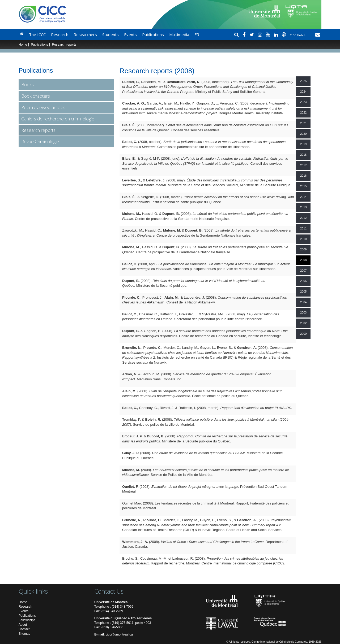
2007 (303, 271)
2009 (303, 249)
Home (23, 45)
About (23, 625)
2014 (303, 197)
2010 (303, 239)
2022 (303, 112)
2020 (303, 134)
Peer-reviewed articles (43, 107)
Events (130, 34)
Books (27, 84)
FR (197, 34)
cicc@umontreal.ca (119, 634)
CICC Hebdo (299, 35)
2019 (303, 144)
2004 (303, 302)
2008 (303, 260)
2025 (303, 81)
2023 (303, 102)
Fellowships (27, 620)
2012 (303, 218)
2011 (303, 228)
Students (110, 34)
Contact (24, 629)
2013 (303, 207)
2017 (303, 165)
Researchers (85, 34)
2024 (303, 92)
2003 (303, 312)
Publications (153, 34)
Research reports (38, 130)
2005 (303, 291)
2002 (303, 323)
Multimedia (179, 34)
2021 (303, 123)
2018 (303, 155)
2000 (303, 334)
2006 (303, 281)
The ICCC (37, 34)
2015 (303, 186)
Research (60, 34)
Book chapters (36, 96)
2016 (303, 176)
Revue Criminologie (40, 142)
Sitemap (24, 634)
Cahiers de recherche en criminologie (58, 119)
